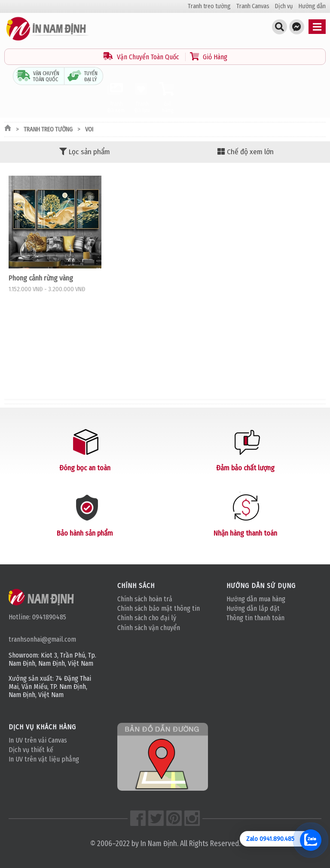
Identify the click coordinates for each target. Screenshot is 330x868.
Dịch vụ (284, 6)
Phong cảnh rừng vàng (41, 278)
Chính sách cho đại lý (147, 618)
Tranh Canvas (253, 6)
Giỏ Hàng (209, 57)
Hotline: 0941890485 (37, 617)
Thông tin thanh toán (255, 618)
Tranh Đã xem (116, 97)
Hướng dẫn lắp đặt (253, 608)
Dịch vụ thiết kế (31, 750)
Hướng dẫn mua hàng (256, 599)
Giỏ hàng (168, 97)
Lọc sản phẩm (85, 152)
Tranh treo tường (209, 6)
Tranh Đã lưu (142, 97)
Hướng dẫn (312, 6)
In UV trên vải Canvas (38, 740)
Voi (89, 129)
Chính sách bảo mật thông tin (159, 608)
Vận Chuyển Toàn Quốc (142, 57)
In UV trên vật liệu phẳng (44, 759)
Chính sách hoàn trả (145, 599)
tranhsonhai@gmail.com (42, 639)
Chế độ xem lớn (246, 152)
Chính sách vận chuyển (149, 628)
